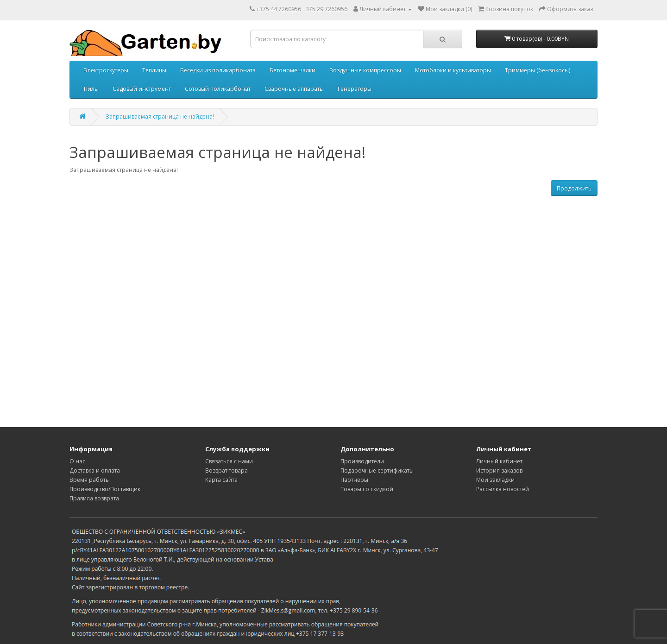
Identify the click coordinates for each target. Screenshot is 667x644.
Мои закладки (495, 480)
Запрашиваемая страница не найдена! (160, 117)
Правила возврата (94, 498)
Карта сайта (221, 480)
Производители (362, 461)
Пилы (91, 89)
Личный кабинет (499, 461)
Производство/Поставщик (105, 489)
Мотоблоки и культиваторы (453, 70)
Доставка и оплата (95, 470)
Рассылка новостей (503, 489)
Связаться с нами (229, 461)
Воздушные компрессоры (365, 70)
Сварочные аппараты (294, 89)
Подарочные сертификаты (377, 470)
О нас (77, 461)
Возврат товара (227, 470)
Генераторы (355, 89)
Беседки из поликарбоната (218, 70)
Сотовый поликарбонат (218, 89)
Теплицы (154, 70)
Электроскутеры (106, 70)
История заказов (499, 470)
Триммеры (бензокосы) (538, 70)
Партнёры (354, 480)
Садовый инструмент (142, 89)
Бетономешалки (293, 70)
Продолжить (574, 188)
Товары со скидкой (367, 489)
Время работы (90, 480)
